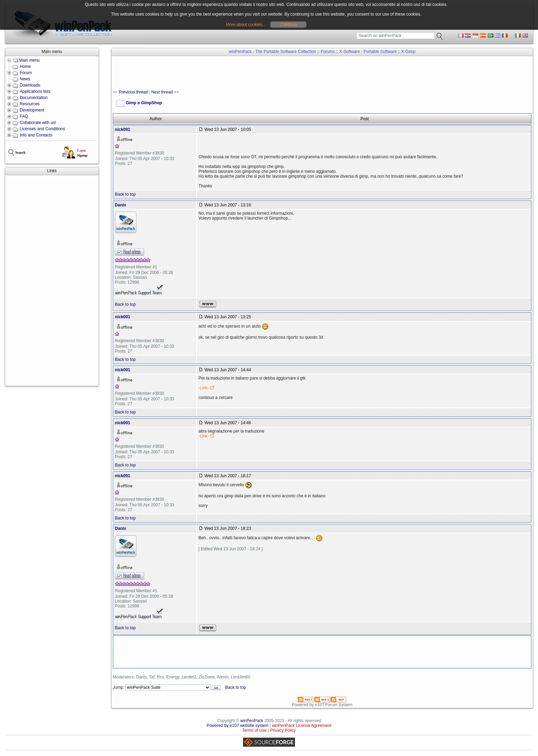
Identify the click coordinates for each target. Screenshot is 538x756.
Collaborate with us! (38, 123)
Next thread (162, 92)
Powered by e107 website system (238, 726)
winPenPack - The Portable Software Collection (272, 52)
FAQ (24, 116)
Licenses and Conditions (42, 129)
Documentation (34, 98)
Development (32, 110)
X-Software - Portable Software (368, 52)
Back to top (125, 194)
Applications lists (35, 91)
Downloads (30, 85)
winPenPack (252, 721)
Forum (26, 73)
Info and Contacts (36, 135)
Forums (328, 52)
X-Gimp (408, 52)
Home (25, 66)
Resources (30, 104)
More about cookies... (246, 25)
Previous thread (133, 92)
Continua (288, 25)
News (25, 79)
